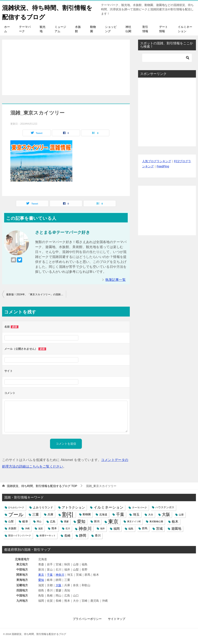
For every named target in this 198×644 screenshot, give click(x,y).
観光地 (43, 29)
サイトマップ (117, 619)
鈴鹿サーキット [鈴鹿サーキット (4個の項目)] (48, 535)
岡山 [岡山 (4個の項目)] (39, 521)
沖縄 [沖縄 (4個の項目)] (27, 528)
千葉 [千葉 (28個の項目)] (120, 514)
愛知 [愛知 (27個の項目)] (81, 521)
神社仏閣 (128, 29)
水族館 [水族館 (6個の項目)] (12, 528)
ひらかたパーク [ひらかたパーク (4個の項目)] (16, 507)
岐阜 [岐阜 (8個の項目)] (25, 521)
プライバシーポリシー (87, 619)
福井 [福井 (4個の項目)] (103, 528)
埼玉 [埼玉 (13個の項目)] (136, 514)
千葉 (50, 575)
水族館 (78, 29)
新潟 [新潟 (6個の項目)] (97, 521)
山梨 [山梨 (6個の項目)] (11, 521)
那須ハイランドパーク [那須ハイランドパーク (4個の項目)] (20, 535)
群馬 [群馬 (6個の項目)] (145, 528)
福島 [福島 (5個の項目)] (131, 529)
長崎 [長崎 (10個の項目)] (67, 536)
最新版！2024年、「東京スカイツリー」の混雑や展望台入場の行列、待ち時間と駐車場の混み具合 (36, 294)
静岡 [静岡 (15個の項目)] (83, 536)
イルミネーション (185, 29)
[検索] (167, 58)
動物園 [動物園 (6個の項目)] (87, 514)
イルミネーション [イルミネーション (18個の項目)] (109, 507)
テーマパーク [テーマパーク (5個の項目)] (140, 508)
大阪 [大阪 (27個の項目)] (166, 514)
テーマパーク (25, 29)
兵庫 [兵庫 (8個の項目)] (50, 514)
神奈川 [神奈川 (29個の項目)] (85, 529)
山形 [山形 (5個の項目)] (181, 515)
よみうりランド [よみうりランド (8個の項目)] (43, 507)
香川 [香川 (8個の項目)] (98, 535)
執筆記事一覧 (116, 280)
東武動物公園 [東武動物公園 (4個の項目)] (156, 521)
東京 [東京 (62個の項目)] (113, 522)
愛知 (41, 580)
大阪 (58, 585)
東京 (41, 575)
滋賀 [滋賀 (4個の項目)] (41, 528)
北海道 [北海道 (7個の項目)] (103, 515)
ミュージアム (60, 29)
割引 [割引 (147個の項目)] (68, 515)
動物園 (93, 29)
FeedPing (163, 166)
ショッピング (111, 29)
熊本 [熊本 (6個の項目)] (54, 528)
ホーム (7, 29)
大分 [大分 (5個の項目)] (151, 515)
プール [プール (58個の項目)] (16, 515)
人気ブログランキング (157, 161)
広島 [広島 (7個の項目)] (53, 522)
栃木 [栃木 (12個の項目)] (175, 522)
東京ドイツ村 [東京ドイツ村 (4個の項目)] (134, 521)
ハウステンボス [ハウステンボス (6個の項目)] (165, 507)
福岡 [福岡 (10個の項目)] (117, 529)
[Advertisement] (66, 65)
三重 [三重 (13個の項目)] (36, 514)
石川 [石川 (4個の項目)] (68, 528)
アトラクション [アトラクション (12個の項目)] (73, 508)
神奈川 (60, 575)
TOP (42, 486)
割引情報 (145, 29)
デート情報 (163, 29)
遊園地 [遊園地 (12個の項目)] (176, 529)
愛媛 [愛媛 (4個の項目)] (66, 521)
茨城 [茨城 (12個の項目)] (159, 529)
